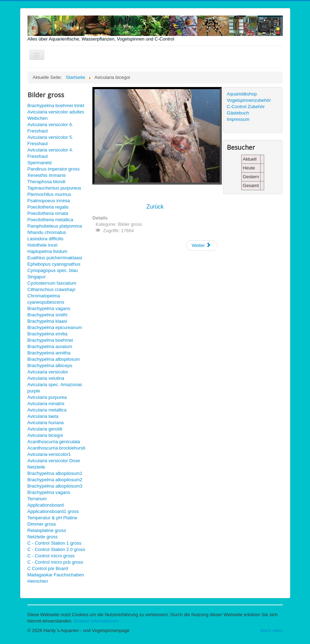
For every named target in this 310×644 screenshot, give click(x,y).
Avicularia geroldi (45, 429)
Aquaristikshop (242, 94)
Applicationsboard (46, 505)
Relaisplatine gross (47, 530)
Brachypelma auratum (50, 346)
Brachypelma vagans (49, 308)
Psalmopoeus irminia (49, 201)
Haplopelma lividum (47, 251)
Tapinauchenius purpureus (54, 188)
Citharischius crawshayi (51, 289)
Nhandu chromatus (47, 232)
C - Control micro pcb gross (55, 562)
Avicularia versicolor (48, 372)
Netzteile (37, 467)
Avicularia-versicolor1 (49, 454)
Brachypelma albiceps (50, 366)
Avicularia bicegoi (45, 435)
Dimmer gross (42, 524)
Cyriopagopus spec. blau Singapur (53, 274)
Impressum (238, 119)
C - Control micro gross (51, 556)
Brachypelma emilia (47, 334)
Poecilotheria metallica (50, 220)
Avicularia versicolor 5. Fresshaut (50, 140)
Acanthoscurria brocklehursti (56, 448)
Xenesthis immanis (47, 175)
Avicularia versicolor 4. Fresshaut (50, 153)
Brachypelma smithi (47, 315)
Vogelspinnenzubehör (249, 100)
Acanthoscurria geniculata (54, 442)
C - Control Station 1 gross (54, 543)
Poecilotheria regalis (48, 207)
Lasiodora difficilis (45, 239)
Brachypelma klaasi (47, 321)
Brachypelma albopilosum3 (55, 486)
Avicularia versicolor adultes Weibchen (56, 115)
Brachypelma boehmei (50, 340)
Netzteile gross (43, 537)
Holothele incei (42, 245)
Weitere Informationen (96, 621)
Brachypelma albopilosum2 (55, 480)
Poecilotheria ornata (48, 213)
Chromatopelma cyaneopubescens (46, 299)
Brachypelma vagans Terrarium (49, 496)
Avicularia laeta (43, 416)
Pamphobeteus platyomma (55, 226)
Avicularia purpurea (47, 397)
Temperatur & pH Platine (53, 518)
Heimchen (38, 581)
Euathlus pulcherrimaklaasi (55, 258)
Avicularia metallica (47, 410)
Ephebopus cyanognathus (54, 264)
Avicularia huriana (46, 423)
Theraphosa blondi (47, 182)
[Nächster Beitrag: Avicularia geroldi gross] (202, 246)
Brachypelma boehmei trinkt (56, 106)
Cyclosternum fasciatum (52, 283)
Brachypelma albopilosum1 (55, 473)
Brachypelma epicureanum (55, 327)
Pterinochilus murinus (49, 194)
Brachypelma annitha (49, 353)
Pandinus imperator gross (54, 169)
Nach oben (272, 630)
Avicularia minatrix (46, 404)
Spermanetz (40, 163)
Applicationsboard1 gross (53, 511)
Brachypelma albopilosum (54, 359)
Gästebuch (238, 113)
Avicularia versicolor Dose (54, 461)
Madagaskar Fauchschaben (56, 575)
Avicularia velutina (46, 378)
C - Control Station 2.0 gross (56, 549)
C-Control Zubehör (246, 107)
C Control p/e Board (48, 568)
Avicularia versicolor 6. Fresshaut (50, 128)
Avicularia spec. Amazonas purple (55, 388)
